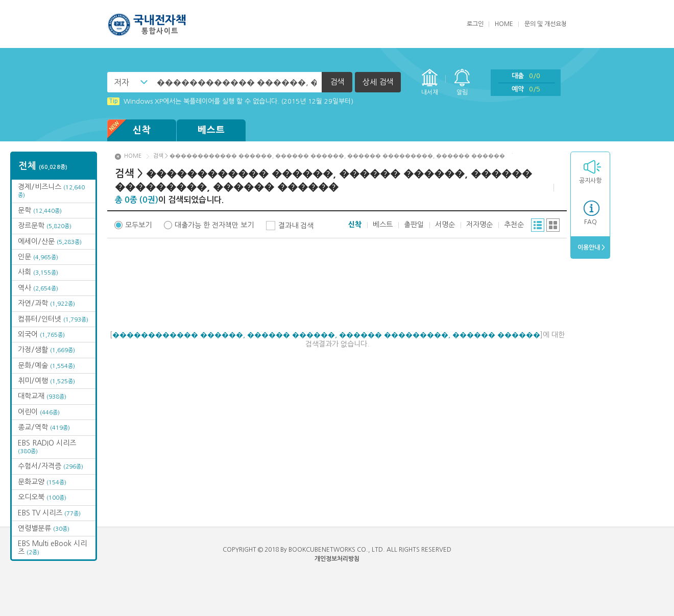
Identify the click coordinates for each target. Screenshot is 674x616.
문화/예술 (46, 365)
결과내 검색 (296, 226)
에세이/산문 (50, 241)
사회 (38, 272)
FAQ (591, 222)
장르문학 (45, 226)
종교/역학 (44, 427)
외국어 (41, 334)
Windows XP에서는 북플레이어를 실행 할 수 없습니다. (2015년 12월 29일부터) (230, 101)
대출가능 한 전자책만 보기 (214, 225)
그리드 (553, 225)
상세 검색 (378, 82)
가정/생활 (46, 350)
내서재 (430, 92)
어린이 (39, 412)
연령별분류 (44, 528)
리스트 (538, 225)
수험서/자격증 (51, 466)
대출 (526, 76)
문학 (40, 210)
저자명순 (479, 225)
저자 (122, 82)
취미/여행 (46, 381)
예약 (526, 89)
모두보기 (138, 225)
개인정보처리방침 (337, 559)
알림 (462, 92)
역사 (38, 288)
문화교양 (42, 482)
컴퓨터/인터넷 (53, 319)
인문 (38, 257)
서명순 (445, 225)
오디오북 (42, 497)
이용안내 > (591, 248)
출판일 (414, 225)
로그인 (475, 24)
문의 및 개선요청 (546, 24)
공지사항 (590, 181)
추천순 (514, 225)
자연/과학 (46, 303)
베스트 (211, 130)
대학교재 (42, 396)
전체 (43, 166)
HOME (504, 24)
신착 (129, 130)
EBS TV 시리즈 (49, 513)
